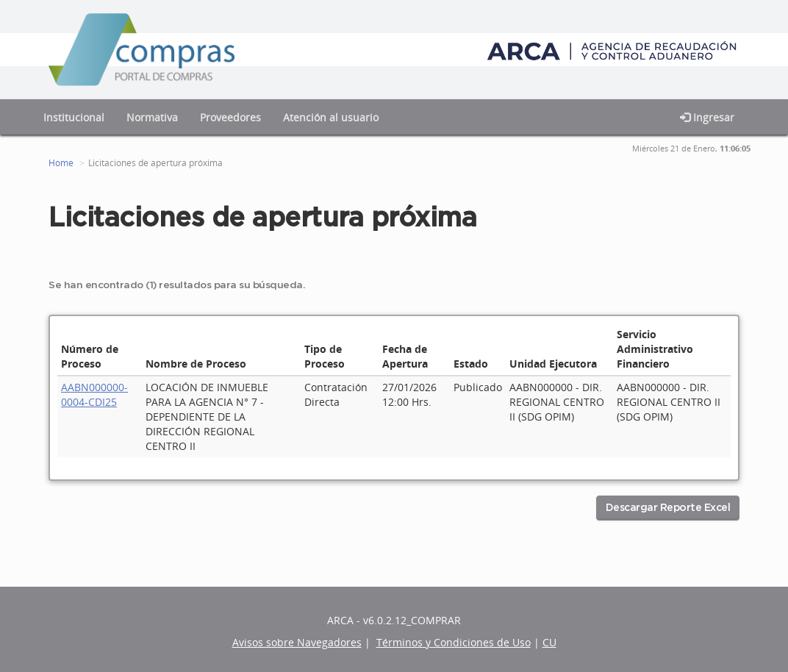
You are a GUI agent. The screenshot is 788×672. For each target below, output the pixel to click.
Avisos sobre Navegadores (297, 642)
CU (549, 642)
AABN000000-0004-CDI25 (94, 394)
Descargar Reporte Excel (668, 508)
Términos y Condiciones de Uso (454, 642)
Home (61, 163)
